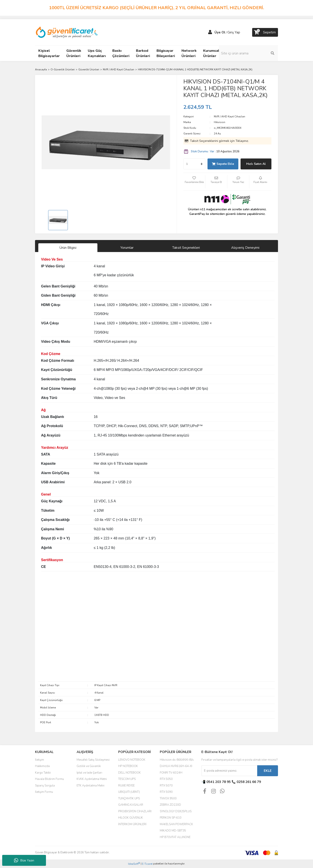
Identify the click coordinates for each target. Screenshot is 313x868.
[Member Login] (210, 32)
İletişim (40, 760)
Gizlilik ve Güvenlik (89, 766)
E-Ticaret (147, 864)
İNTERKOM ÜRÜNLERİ (132, 824)
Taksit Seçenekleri (186, 248)
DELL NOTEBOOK (129, 773)
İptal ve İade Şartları (89, 773)
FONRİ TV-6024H (171, 773)
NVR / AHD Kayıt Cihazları (229, 117)
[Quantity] (194, 164)
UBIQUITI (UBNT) (129, 792)
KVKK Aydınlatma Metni (92, 779)
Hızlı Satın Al (256, 164)
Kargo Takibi (43, 773)
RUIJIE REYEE (126, 786)
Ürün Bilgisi (68, 248)
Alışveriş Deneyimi (245, 248)
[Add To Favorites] (194, 182)
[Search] (248, 53)
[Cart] (265, 32)
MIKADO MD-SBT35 (173, 831)
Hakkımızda (42, 766)
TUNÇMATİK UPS (129, 798)
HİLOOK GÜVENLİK (131, 818)
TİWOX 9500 (168, 798)
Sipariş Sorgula (45, 786)
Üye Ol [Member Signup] (220, 32)
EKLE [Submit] (268, 771)
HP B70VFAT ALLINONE (175, 837)
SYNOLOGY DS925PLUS (176, 811)
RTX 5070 (166, 786)
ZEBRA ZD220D (170, 805)
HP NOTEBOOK (128, 766)
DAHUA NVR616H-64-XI (176, 766)
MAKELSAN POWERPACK (176, 824)
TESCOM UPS (127, 779)
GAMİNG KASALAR (131, 805)
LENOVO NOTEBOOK (132, 760)
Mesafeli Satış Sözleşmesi (93, 760)
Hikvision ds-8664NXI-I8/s (177, 760)
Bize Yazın (24, 860)
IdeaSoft (134, 864)
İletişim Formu (44, 792)
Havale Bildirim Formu (49, 779)
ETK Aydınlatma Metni (91, 786)
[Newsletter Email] (229, 771)
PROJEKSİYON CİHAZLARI (135, 811)
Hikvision (220, 122)
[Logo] (67, 32)
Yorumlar (127, 248)
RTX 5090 (166, 792)
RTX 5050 (166, 779)
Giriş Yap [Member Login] (234, 32)
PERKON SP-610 (171, 818)
